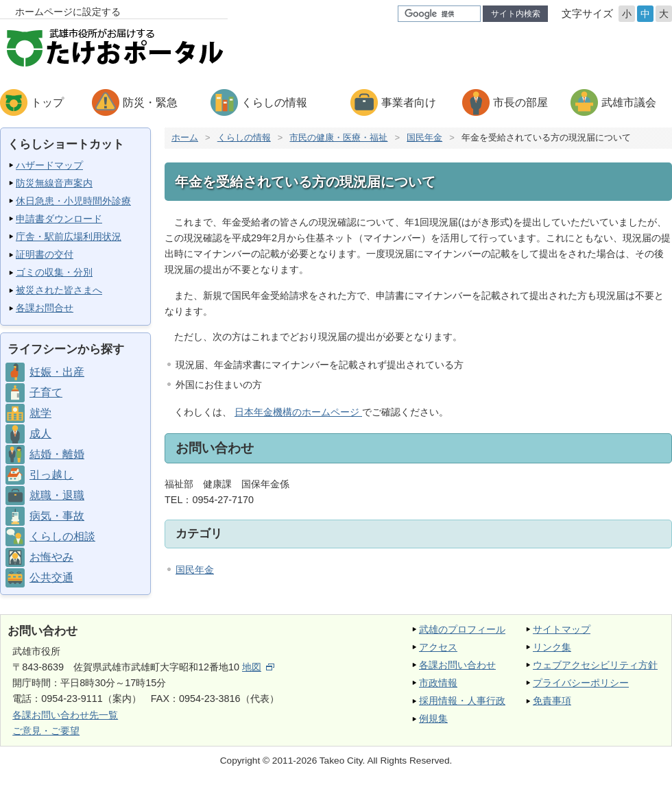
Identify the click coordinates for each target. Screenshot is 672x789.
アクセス (438, 647)
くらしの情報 (274, 102)
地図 (258, 667)
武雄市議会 (629, 102)
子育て (46, 392)
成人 (40, 434)
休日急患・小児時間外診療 (73, 201)
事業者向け (409, 102)
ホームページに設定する (68, 12)
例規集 (433, 718)
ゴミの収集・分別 (54, 272)
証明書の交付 (45, 254)
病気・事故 (57, 516)
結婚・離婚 (57, 454)
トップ (47, 102)
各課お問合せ (45, 308)
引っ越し (51, 475)
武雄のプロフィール (462, 629)
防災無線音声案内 (54, 183)
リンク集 (552, 647)
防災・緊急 (150, 102)
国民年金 (424, 137)
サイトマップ (562, 629)
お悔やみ (51, 557)
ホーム (185, 137)
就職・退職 (57, 495)
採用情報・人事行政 (462, 701)
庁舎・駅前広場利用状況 (69, 236)
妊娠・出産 (57, 372)
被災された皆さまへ (59, 290)
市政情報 (438, 683)
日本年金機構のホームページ (298, 412)
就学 (40, 413)
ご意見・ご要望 (46, 731)
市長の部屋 (520, 102)
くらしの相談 (62, 536)
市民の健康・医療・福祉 (338, 137)
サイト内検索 (516, 14)
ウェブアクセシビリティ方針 (595, 665)
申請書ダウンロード (59, 219)
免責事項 (552, 701)
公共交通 (51, 578)
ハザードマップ (49, 165)
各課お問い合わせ (457, 665)
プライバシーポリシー (581, 683)
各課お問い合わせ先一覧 (65, 715)
